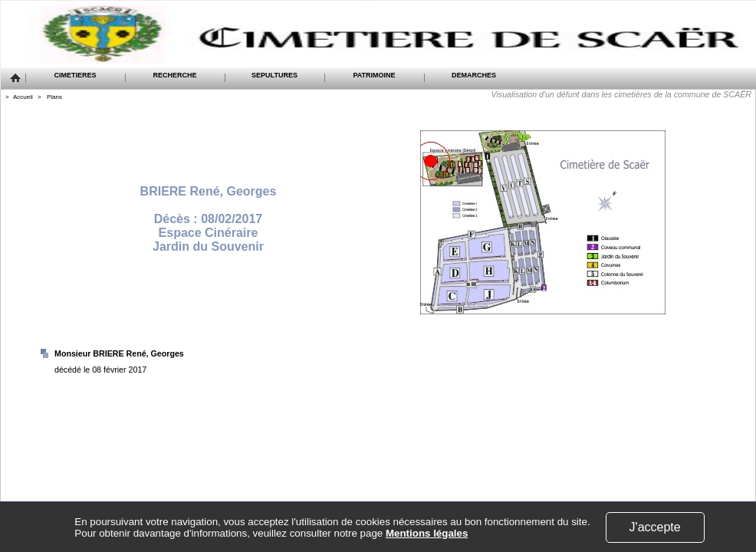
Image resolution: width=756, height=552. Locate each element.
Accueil (23, 97)
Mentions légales (427, 533)
